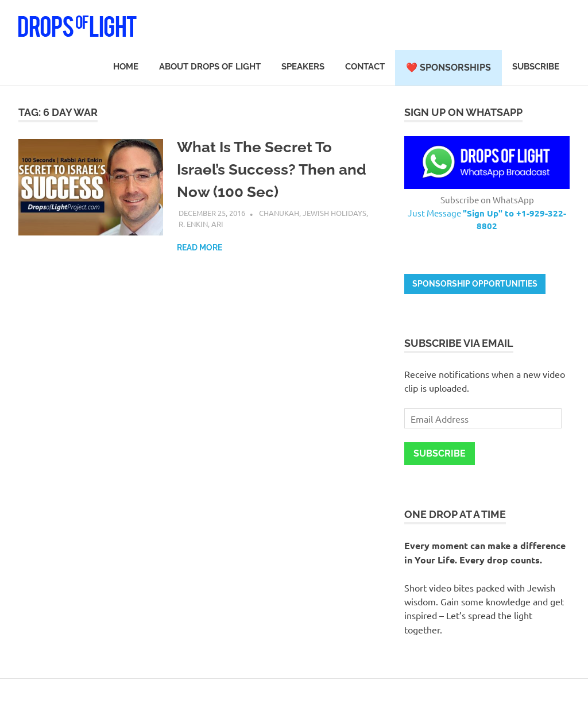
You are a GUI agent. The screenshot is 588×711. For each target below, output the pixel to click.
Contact (365, 67)
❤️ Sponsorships (448, 67)
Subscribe (536, 67)
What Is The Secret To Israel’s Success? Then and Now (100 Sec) (272, 169)
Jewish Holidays (334, 213)
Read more (200, 248)
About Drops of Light (210, 67)
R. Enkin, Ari (201, 224)
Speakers (303, 67)
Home (126, 67)
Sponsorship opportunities (475, 284)
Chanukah (279, 213)
